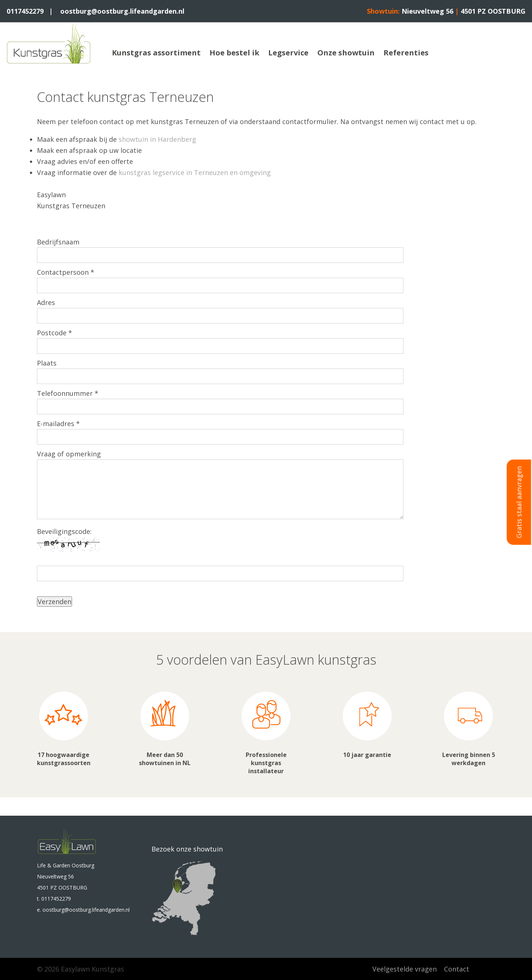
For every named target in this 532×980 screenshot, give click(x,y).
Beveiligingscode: (64, 531)
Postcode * (54, 333)
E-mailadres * (58, 424)
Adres (46, 302)
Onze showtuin (346, 53)
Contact (457, 969)
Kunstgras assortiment (156, 53)
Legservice (288, 53)
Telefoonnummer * (68, 393)
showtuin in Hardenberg (157, 139)
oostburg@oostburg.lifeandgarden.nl (122, 11)
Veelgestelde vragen (405, 969)
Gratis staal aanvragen (519, 502)
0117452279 (25, 11)
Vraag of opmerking (69, 454)
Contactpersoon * (66, 272)
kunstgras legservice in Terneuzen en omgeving (195, 172)
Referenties (406, 53)
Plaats (47, 363)
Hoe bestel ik (234, 53)
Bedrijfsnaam (58, 242)
